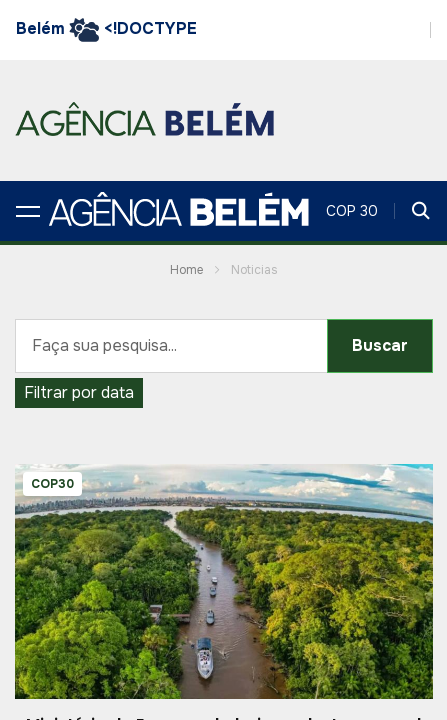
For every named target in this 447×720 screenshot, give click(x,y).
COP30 (52, 484)
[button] (28, 211)
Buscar (380, 345)
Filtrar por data (79, 392)
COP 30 (352, 211)
